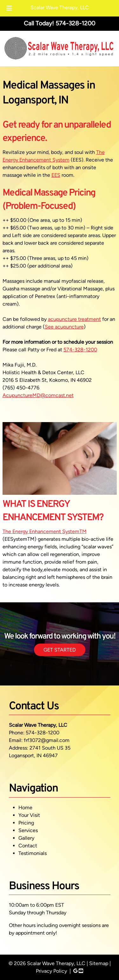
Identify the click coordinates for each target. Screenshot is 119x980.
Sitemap (99, 963)
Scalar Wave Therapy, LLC (60, 7)
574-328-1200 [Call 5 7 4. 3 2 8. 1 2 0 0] (43, 733)
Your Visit (29, 815)
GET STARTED (60, 650)
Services (28, 830)
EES (56, 175)
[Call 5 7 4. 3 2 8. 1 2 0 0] (75, 23)
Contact (28, 846)
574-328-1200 (80, 350)
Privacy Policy (51, 971)
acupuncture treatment (74, 319)
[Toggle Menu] (9, 8)
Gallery (26, 838)
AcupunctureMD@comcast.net (38, 395)
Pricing (26, 823)
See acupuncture (64, 327)
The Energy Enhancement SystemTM (45, 531)
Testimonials (33, 853)
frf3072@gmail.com (47, 740)
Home (25, 808)
